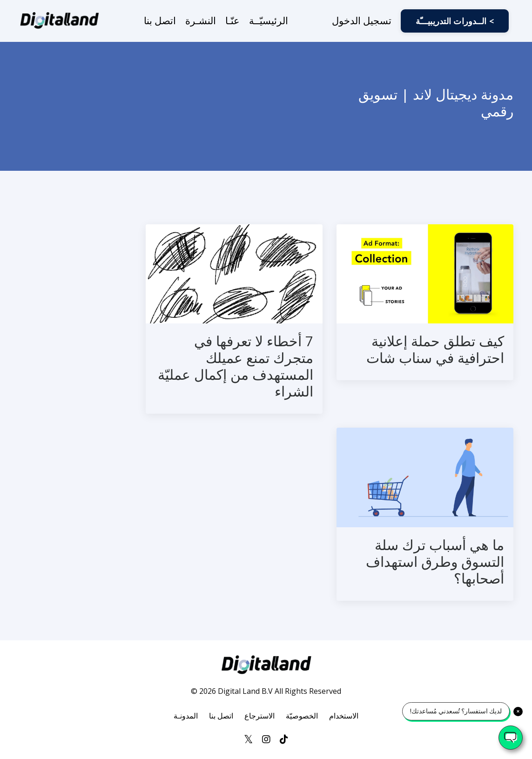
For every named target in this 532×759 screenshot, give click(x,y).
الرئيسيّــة (269, 20)
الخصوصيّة (302, 716)
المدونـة (186, 716)
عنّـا (232, 20)
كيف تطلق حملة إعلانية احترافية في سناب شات (435, 349)
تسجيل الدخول (362, 20)
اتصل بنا (160, 20)
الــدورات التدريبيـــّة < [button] (455, 21)
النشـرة (201, 20)
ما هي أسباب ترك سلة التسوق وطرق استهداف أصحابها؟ (435, 562)
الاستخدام (344, 716)
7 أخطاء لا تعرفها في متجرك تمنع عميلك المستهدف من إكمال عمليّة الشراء (236, 366)
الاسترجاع (259, 716)
